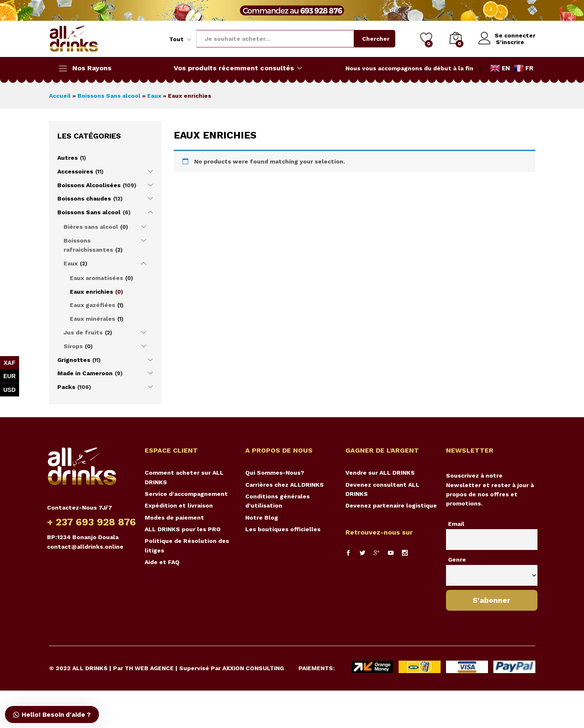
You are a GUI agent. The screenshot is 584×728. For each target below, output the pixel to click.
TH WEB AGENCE (149, 668)
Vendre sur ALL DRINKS (380, 473)
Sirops (73, 346)
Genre (457, 560)
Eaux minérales (92, 319)
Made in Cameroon (85, 373)
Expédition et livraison (179, 505)
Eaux (154, 96)
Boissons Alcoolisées (89, 185)
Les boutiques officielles (283, 529)
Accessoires (75, 171)
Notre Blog (262, 518)
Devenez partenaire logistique (391, 505)
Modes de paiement (174, 518)
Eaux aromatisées (96, 278)
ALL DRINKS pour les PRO (183, 529)
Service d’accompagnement (186, 494)
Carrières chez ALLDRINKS (285, 485)
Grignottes (74, 360)
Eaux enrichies (91, 292)
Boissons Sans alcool (109, 96)
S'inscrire (509, 42)
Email (456, 524)
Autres (68, 158)
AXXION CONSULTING (253, 668)
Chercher (375, 39)
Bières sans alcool (91, 227)
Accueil (60, 96)
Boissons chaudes (84, 198)
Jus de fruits (83, 332)
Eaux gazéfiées (92, 305)
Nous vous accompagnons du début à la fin (409, 68)
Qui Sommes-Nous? (275, 473)
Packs (66, 387)
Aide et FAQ (162, 562)
